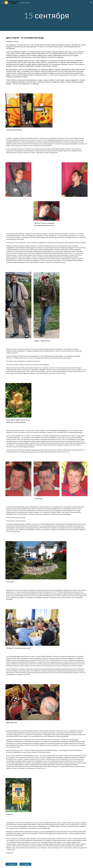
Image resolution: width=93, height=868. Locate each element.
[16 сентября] (25, 864)
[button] (2, 2)
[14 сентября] (11, 864)
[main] (46, 15)
